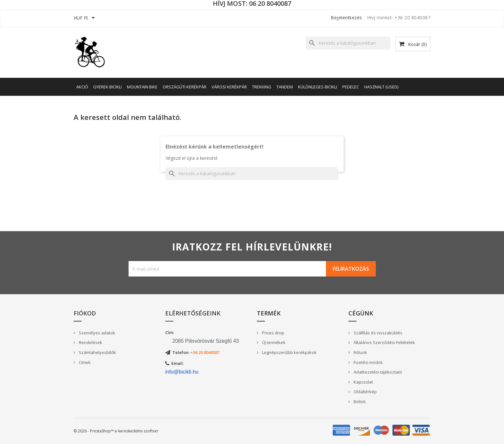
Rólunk (360, 352)
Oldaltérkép (365, 392)
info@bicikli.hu (182, 372)
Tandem (285, 87)
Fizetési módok (368, 362)
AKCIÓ (82, 87)
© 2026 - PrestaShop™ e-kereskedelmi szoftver (116, 431)
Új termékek (273, 342)
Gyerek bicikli (108, 87)
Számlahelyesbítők (97, 352)
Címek (84, 362)
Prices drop (273, 333)
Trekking (262, 87)
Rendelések (90, 342)
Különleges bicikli (318, 87)
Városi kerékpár (229, 87)
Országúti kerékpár (184, 87)
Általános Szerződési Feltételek (384, 342)
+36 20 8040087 (205, 352)
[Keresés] (348, 43)
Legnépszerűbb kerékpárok (289, 352)
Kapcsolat (363, 382)
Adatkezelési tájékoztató (377, 372)
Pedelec (351, 87)
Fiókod (85, 313)
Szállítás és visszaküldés (378, 333)
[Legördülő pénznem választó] (85, 18)
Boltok (359, 402)
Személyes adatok (96, 333)
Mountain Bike (142, 87)
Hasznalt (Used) (381, 87)
